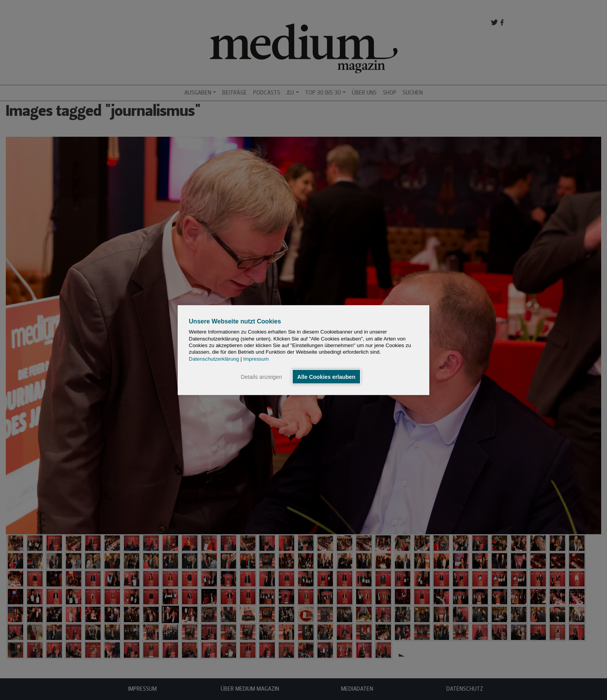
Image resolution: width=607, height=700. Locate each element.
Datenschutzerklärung (214, 359)
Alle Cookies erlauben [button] (326, 377)
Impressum (256, 359)
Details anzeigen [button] (261, 377)
